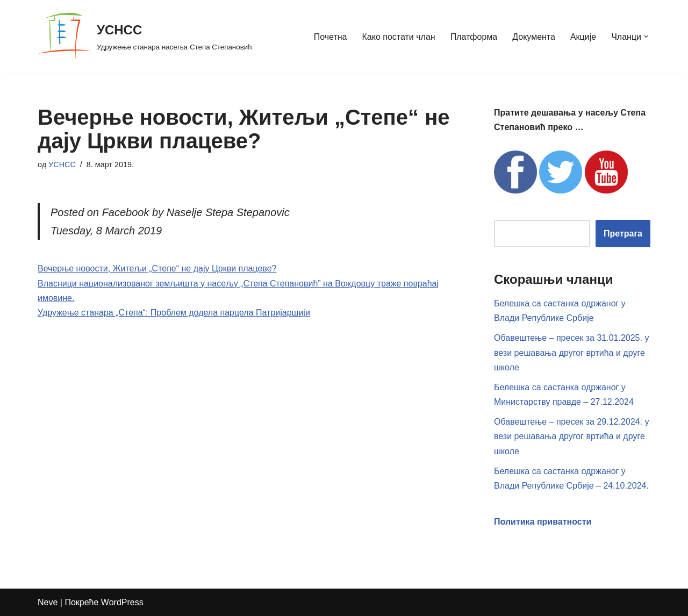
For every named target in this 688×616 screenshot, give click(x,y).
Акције (583, 37)
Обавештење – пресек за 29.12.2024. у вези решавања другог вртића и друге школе (571, 436)
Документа (534, 37)
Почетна (331, 37)
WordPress (122, 602)
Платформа (474, 37)
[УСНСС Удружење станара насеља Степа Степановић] (145, 37)
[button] (646, 37)
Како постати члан (399, 37)
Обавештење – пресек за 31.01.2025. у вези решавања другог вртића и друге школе (571, 352)
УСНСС (62, 164)
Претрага (623, 234)
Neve (48, 602)
